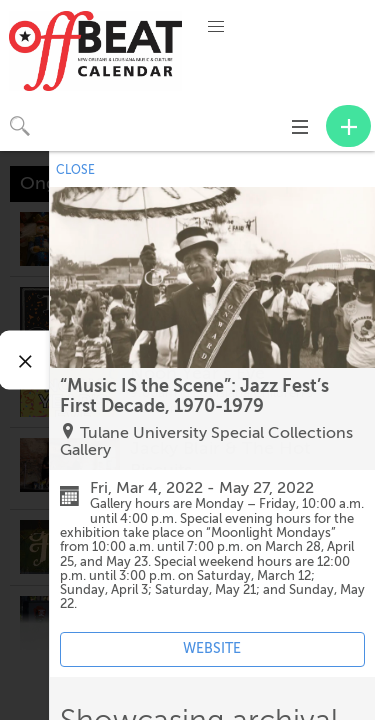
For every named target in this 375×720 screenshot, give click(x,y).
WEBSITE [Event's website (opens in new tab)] (212, 648)
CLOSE (75, 170)
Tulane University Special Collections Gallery (206, 442)
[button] (216, 27)
